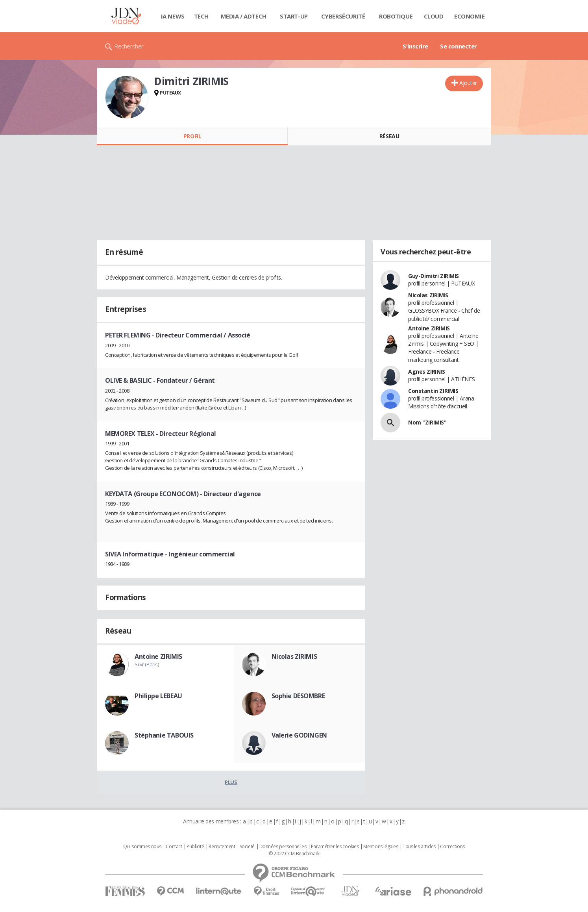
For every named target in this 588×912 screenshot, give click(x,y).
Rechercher (129, 46)
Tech (201, 16)
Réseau (389, 136)
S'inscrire (415, 46)
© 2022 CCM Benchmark (294, 854)
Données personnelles (283, 847)
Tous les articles (419, 847)
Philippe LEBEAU (158, 696)
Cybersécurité (343, 16)
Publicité (195, 847)
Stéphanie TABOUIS (164, 735)
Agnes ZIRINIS (427, 372)
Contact (174, 847)
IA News (173, 16)
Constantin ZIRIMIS (433, 391)
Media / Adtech (244, 16)
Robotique (396, 16)
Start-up (294, 16)
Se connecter (459, 46)
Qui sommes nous (142, 847)
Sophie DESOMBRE (298, 696)
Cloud (434, 16)
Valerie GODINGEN (299, 735)
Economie (470, 16)
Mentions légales (381, 847)
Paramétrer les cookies (335, 847)
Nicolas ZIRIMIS (294, 656)
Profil (192, 136)
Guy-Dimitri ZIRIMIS (434, 276)
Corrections (452, 847)
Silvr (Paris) (147, 664)
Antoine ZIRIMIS (158, 656)
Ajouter (468, 83)
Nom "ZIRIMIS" (427, 422)
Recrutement (222, 847)
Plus (231, 782)
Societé (247, 847)
